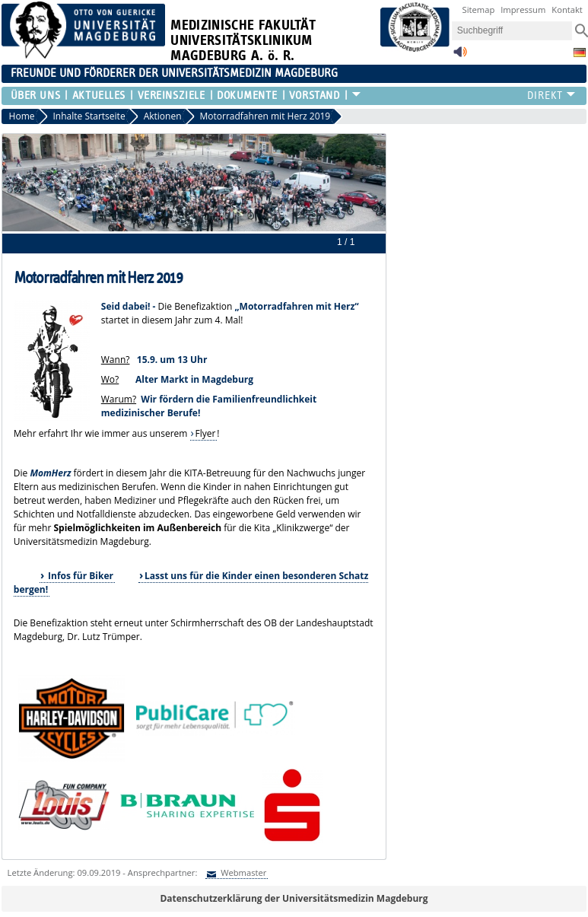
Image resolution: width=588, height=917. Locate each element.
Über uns (35, 96)
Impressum (523, 10)
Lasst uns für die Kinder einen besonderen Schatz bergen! (191, 583)
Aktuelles (99, 96)
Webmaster (242, 872)
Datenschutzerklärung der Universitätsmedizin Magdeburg (294, 898)
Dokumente (247, 96)
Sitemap (479, 10)
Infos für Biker (79, 576)
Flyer (205, 433)
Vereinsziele (172, 96)
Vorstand (314, 96)
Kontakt (567, 10)
